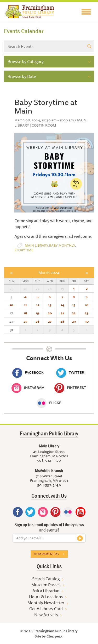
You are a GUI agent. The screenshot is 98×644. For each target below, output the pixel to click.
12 (38, 305)
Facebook (28, 372)
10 (11, 305)
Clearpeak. (55, 636)
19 (38, 313)
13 (50, 305)
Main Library (37, 245)
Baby (53, 245)
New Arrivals (46, 615)
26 (38, 321)
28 (62, 321)
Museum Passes (46, 585)
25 (25, 321)
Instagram (28, 387)
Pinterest (70, 387)
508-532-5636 (49, 485)
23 (87, 313)
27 (50, 321)
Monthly (67, 245)
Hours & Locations (46, 597)
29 (74, 321)
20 (50, 313)
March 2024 (49, 273)
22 (74, 313)
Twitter (70, 372)
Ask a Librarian (46, 591)
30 (87, 321)
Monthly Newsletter (46, 603)
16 (87, 305)
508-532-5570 (49, 460)
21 (62, 313)
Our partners (46, 554)
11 (25, 305)
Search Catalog (46, 579)
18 (25, 313)
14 (62, 305)
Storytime (24, 250)
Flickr (49, 403)
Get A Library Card (46, 609)
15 (74, 305)
